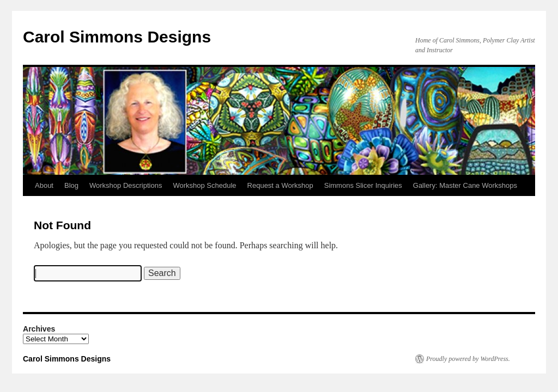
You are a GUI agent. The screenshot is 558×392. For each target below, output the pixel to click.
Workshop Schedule (204, 185)
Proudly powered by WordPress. (468, 359)
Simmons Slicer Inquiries (363, 185)
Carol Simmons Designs (117, 37)
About (44, 185)
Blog (71, 185)
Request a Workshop (280, 185)
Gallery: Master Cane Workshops (465, 185)
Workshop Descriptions (126, 185)
